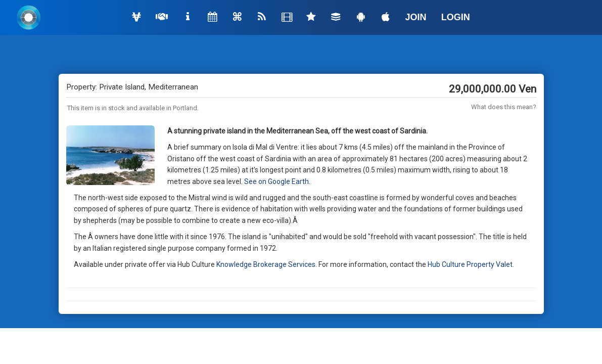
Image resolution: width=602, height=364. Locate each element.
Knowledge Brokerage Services (266, 264)
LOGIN (456, 17)
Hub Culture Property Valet (470, 264)
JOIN (416, 17)
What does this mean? (504, 107)
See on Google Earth (276, 181)
